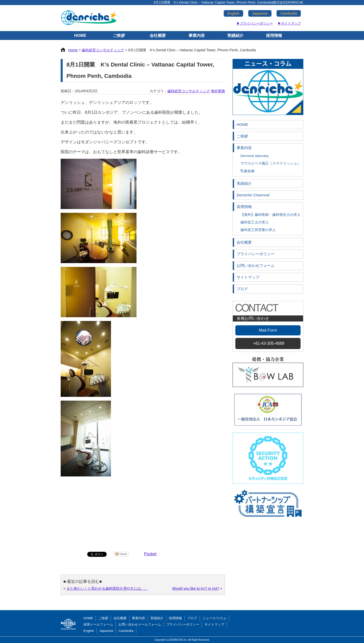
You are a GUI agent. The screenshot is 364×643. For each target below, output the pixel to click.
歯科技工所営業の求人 (258, 230)
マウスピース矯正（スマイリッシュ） (270, 163)
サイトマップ (248, 277)
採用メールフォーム (98, 624)
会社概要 (158, 36)
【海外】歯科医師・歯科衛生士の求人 (270, 215)
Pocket (150, 554)
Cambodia (289, 13)
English (233, 13)
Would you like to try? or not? (196, 588)
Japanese (260, 13)
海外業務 (218, 91)
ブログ (242, 289)
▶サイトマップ (289, 23)
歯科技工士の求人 (255, 222)
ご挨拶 (119, 36)
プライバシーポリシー (256, 254)
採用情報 (274, 36)
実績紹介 (235, 36)
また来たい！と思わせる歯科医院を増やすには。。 (107, 588)
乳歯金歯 (247, 171)
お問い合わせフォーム (256, 266)
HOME (80, 36)
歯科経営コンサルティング (189, 91)
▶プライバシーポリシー (255, 23)
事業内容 (197, 36)
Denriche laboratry (255, 156)
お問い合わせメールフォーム (140, 624)
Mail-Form (268, 330)
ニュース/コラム (214, 618)
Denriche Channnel (253, 195)
